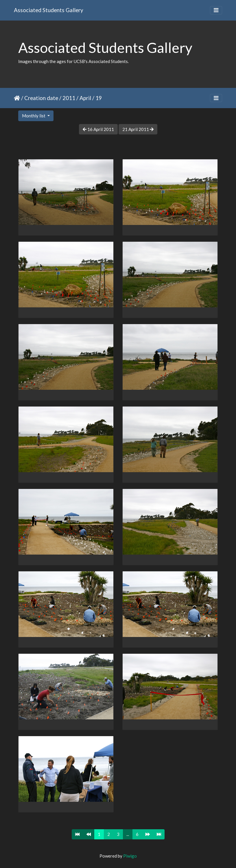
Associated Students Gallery (49, 10)
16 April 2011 (98, 129)
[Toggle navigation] (216, 10)
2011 (69, 98)
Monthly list (34, 116)
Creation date (41, 98)
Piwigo (130, 856)
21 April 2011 (138, 129)
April (85, 98)
